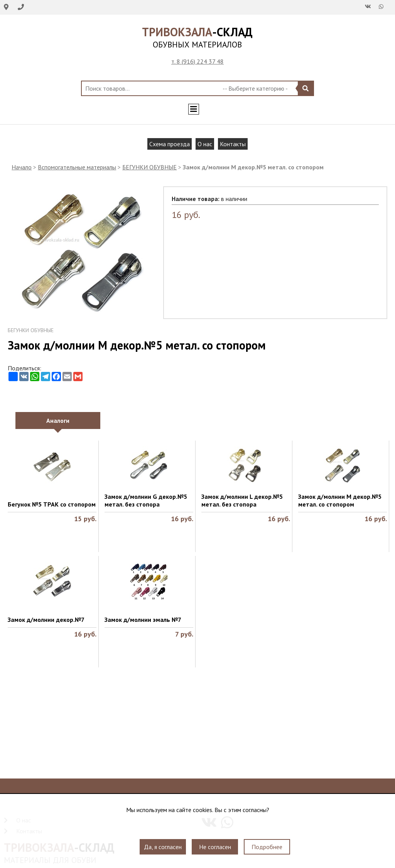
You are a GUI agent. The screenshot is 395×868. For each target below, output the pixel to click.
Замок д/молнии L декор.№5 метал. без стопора (242, 500)
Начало (22, 167)
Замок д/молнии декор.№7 (46, 620)
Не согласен (215, 847)
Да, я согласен (163, 847)
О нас (205, 144)
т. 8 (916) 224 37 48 (197, 61)
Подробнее (267, 847)
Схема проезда (170, 144)
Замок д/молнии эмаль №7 (143, 620)
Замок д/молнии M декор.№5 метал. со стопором (340, 500)
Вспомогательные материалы (77, 167)
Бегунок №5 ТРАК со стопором (52, 504)
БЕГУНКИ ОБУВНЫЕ (149, 167)
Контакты (233, 144)
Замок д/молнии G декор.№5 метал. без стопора (146, 500)
